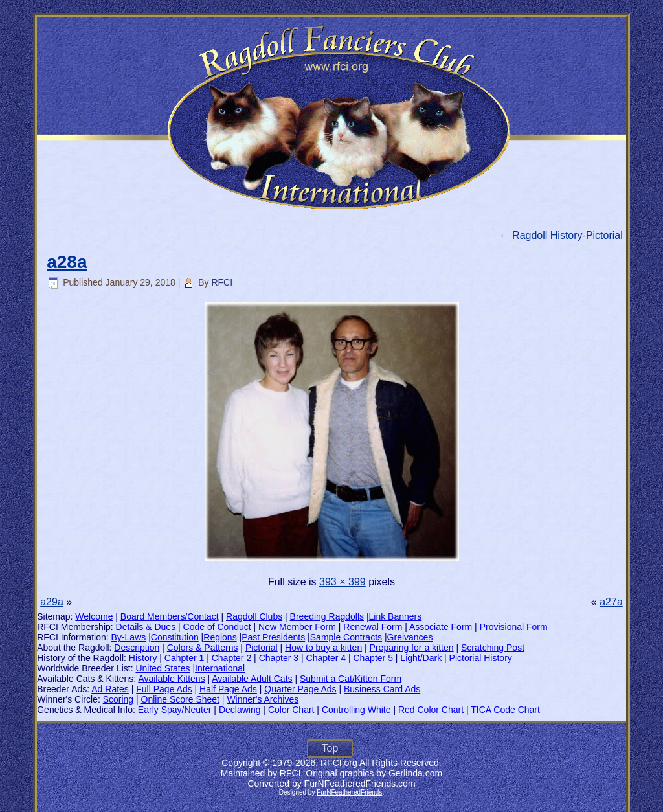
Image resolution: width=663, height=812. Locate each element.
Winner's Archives (263, 699)
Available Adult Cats (252, 679)
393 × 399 (343, 582)
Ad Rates (110, 689)
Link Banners (396, 616)
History (143, 658)
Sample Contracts (346, 637)
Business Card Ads (382, 689)
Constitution (175, 637)
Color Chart (291, 710)
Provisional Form (514, 627)
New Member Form (297, 627)
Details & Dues (146, 627)
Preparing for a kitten (412, 648)
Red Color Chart (431, 710)
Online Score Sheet (180, 699)
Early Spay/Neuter (175, 710)
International (220, 668)
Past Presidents (273, 637)
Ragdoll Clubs (254, 616)
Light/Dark (421, 658)
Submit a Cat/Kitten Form (351, 679)
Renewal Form (373, 627)
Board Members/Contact (170, 616)
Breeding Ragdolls (327, 616)
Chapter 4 (326, 658)
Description (137, 648)
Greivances (410, 637)
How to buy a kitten (323, 648)
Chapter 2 (231, 658)
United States (163, 668)
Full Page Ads (164, 689)
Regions (220, 637)
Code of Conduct (217, 627)
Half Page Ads (228, 689)
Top (330, 748)
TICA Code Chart (505, 710)
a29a (52, 602)
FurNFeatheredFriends (349, 792)
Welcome (94, 616)
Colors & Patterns (203, 648)
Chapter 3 (279, 658)
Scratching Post (493, 648)
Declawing (240, 710)
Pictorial (262, 648)
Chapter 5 (373, 658)
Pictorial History (481, 658)
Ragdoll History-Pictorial (561, 235)
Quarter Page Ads (300, 689)
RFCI (222, 282)
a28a (67, 262)
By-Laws (129, 637)
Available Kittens (171, 679)
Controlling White (356, 710)
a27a (611, 602)
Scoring (118, 699)
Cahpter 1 (184, 658)
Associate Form (441, 627)
